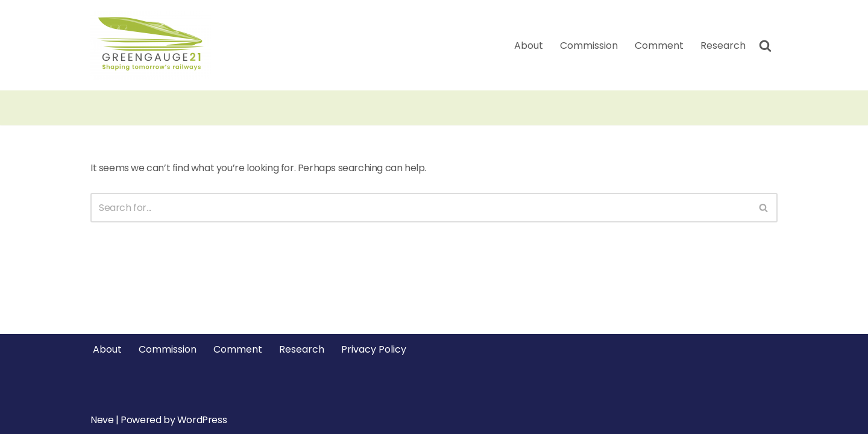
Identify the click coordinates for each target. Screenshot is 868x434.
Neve (102, 420)
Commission (589, 46)
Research (723, 46)
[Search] (765, 46)
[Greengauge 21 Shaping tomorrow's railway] (154, 45)
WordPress (202, 420)
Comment (659, 46)
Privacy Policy (374, 349)
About (529, 46)
